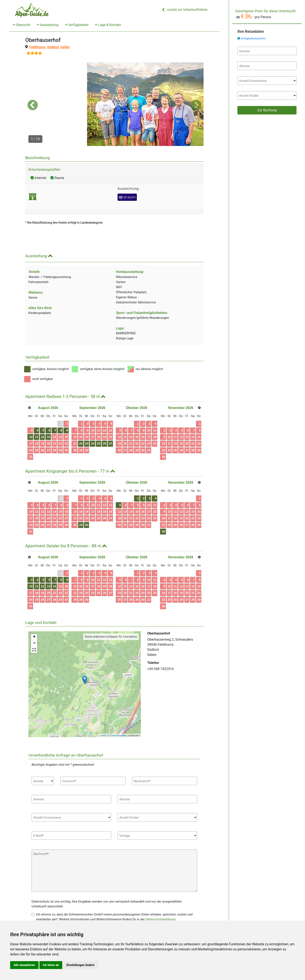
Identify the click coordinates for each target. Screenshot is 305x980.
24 (31, 427)
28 (54, 427)
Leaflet (103, 713)
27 (49, 427)
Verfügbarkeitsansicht (253, 39)
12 (42, 414)
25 (37, 427)
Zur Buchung (267, 110)
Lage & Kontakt (108, 25)
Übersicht (22, 25)
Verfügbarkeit (77, 25)
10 (31, 414)
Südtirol (53, 47)
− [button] (34, 621)
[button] (33, 94)
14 (54, 414)
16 (66, 414)
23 (66, 421)
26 (42, 427)
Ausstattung (48, 25)
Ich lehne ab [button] (51, 965)
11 (37, 414)
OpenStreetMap (119, 713)
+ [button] (34, 614)
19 (42, 421)
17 (31, 421)
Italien (65, 47)
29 (60, 427)
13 (49, 414)
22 (60, 421)
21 (54, 421)
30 (66, 427)
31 (31, 434)
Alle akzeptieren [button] (24, 965)
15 (60, 414)
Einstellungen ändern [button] (81, 965)
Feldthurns (37, 47)
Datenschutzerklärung (161, 897)
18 (37, 421)
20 (49, 421)
